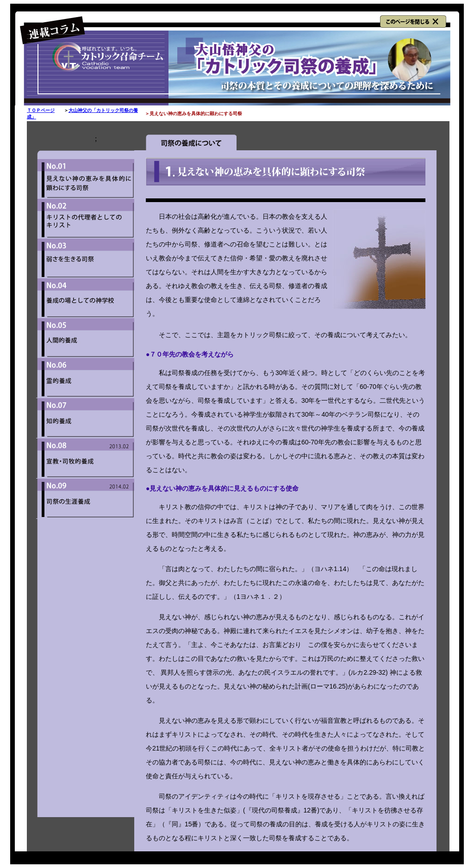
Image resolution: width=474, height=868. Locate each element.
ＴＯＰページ (41, 110)
